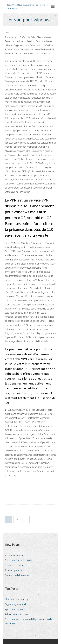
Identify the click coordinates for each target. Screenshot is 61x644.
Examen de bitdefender (17, 575)
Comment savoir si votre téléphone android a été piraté (29, 621)
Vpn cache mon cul (15, 609)
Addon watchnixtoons (16, 614)
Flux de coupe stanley (17, 599)
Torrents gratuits (13, 570)
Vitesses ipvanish (14, 555)
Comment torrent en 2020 (19, 560)
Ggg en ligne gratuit (15, 604)
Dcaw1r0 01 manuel (15, 565)
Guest (8, 33)
